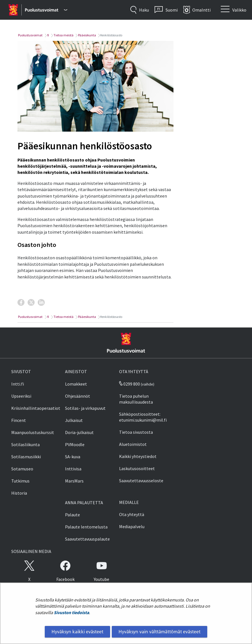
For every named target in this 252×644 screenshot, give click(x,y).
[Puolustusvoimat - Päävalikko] (46, 10)
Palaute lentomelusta (86, 527)
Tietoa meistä (63, 35)
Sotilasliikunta (25, 444)
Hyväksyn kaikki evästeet (77, 632)
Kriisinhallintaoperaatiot (36, 408)
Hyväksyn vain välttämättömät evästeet (160, 632)
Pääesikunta (87, 35)
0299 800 (130, 384)
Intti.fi (18, 384)
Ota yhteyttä (132, 514)
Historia (19, 493)
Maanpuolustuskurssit (33, 432)
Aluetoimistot (133, 444)
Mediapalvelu (132, 526)
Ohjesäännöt (78, 396)
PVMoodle (75, 444)
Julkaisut (74, 420)
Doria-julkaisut (79, 432)
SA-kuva (73, 457)
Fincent (19, 420)
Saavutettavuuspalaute (87, 539)
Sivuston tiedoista (71, 612)
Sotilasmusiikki (26, 457)
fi (48, 35)
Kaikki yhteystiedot (138, 456)
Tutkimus (20, 481)
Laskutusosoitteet (137, 468)
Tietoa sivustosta (136, 432)
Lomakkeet (76, 384)
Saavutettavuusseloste (141, 481)
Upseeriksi (21, 396)
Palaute (73, 515)
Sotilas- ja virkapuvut (85, 408)
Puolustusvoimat (30, 35)
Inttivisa (73, 469)
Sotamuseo (22, 469)
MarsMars (74, 481)
